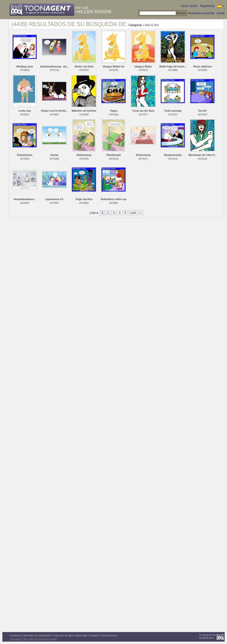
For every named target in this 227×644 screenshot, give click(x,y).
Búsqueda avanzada (201, 13)
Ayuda (221, 13)
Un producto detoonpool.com (207, 636)
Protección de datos (63, 636)
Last (133, 213)
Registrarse (207, 6)
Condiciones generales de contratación (30, 636)
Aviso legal (81, 636)
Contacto (94, 636)
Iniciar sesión (189, 6)
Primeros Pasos (109, 636)
